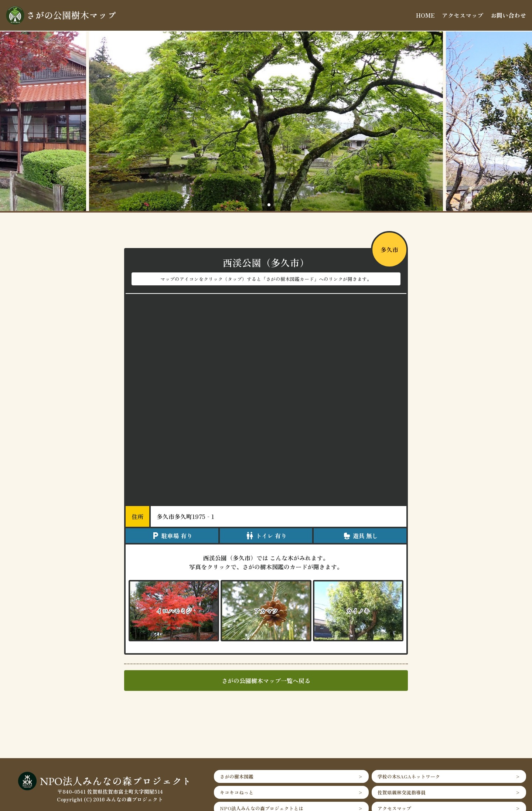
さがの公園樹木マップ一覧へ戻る (266, 681)
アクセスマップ (463, 15)
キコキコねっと (237, 792)
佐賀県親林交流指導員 (402, 792)
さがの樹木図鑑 (237, 776)
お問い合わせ (508, 15)
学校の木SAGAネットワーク (409, 776)
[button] (257, 205)
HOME (425, 15)
